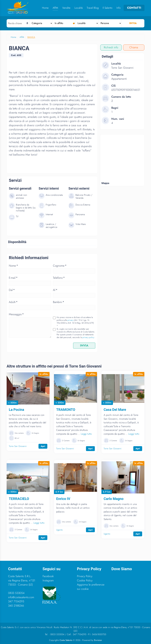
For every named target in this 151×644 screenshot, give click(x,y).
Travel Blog (93, 8)
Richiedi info (111, 47)
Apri (43, 446)
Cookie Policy (85, 580)
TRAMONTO (66, 410)
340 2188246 (16, 606)
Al (55, 290)
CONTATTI (134, 8)
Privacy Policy (85, 576)
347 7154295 (16, 601)
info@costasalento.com (21, 597)
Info (119, 8)
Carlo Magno (114, 499)
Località (79, 8)
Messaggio (16, 314)
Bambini (59, 302)
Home (45, 8)
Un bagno (35, 433)
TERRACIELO (19, 499)
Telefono (59, 278)
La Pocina (16, 410)
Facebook (48, 576)
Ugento (59, 530)
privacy (71, 320)
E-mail (13, 278)
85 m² (17, 438)
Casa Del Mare (115, 410)
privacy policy (88, 337)
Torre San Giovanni (18, 446)
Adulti (13, 302)
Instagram (48, 580)
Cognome (60, 266)
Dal (12, 290)
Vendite (66, 8)
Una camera (19, 433)
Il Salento (107, 8)
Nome (13, 266)
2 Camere (66, 441)
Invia (133, 23)
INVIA (84, 345)
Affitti (55, 8)
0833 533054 (16, 593)
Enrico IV (63, 499)
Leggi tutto (86, 434)
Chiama (134, 47)
